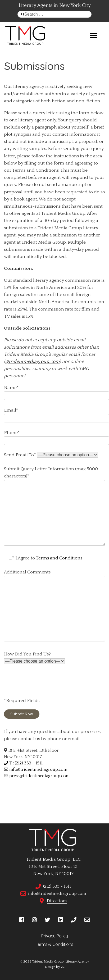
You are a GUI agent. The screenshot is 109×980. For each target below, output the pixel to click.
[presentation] (44, 682)
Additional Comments (54, 606)
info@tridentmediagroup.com (38, 769)
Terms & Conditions (54, 944)
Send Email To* (51, 455)
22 (63, 967)
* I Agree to (43, 558)
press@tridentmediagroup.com (39, 776)
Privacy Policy (55, 936)
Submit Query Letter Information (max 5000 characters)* (54, 507)
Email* (56, 414)
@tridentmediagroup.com (32, 362)
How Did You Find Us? (34, 658)
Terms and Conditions (59, 558)
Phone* (56, 437)
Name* (56, 392)
